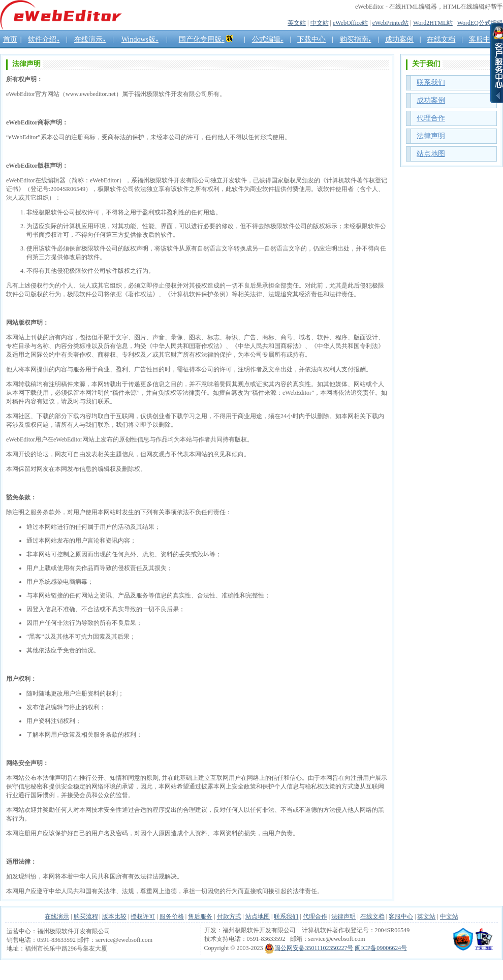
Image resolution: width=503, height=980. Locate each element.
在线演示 (90, 39)
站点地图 (431, 154)
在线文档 (372, 916)
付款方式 (229, 916)
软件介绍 (44, 39)
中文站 (320, 23)
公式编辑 (268, 39)
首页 (10, 39)
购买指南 (356, 39)
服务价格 (172, 916)
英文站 (297, 23)
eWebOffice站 (350, 23)
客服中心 (401, 916)
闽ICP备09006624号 (381, 948)
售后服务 (200, 916)
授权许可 (143, 916)
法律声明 (431, 136)
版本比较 (114, 916)
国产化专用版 (202, 39)
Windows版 (140, 39)
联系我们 (431, 83)
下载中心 (311, 39)
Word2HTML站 (433, 23)
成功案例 (399, 39)
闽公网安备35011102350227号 (309, 948)
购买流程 (86, 916)
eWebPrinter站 (391, 23)
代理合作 (431, 118)
